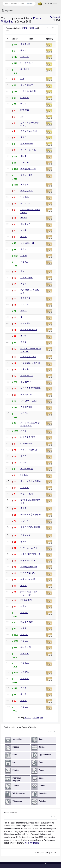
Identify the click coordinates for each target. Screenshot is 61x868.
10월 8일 (24, 707)
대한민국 (25, 98)
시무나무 (25, 369)
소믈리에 (25, 488)
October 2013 (29, 28)
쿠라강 (23, 508)
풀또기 (23, 137)
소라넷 (23, 249)
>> (42, 718)
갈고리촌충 (26, 298)
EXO (22, 79)
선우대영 (25, 521)
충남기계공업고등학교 (31, 481)
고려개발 (25, 304)
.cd (22, 116)
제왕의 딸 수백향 (28, 91)
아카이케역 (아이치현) (30, 514)
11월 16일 (25, 197)
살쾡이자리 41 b (28, 560)
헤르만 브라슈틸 (28, 573)
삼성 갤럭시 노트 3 (29, 401)
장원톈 (23, 606)
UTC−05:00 (25, 110)
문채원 (23, 694)
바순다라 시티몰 (28, 579)
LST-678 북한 (26, 600)
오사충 (23, 230)
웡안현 (23, 541)
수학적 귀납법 (27, 278)
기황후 (23, 431)
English (7, 10)
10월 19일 (25, 679)
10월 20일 (25, 654)
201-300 (36, 718)
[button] (48, 28)
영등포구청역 (27, 191)
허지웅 (23, 104)
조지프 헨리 (26, 323)
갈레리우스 (26, 224)
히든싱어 (25, 184)
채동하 (23, 256)
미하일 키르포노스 (29, 330)
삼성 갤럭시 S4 (27, 243)
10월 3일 (24, 641)
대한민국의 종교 (28, 437)
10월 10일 (25, 672)
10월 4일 (24, 262)
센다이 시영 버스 (28, 150)
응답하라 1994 (27, 143)
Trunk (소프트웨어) (29, 567)
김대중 (23, 156)
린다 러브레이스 (28, 407)
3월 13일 (24, 475)
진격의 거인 (26, 203)
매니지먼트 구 (27, 63)
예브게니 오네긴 (28, 494)
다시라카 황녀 (27, 622)
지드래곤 (25, 162)
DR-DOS (24, 218)
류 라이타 (25, 69)
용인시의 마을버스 (29, 450)
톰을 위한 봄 (26, 394)
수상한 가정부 (27, 85)
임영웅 (23, 701)
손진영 (23, 688)
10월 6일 (24, 613)
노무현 (23, 628)
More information (32, 843)
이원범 (23, 586)
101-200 (28, 718)
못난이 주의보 (27, 469)
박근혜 (23, 336)
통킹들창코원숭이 (29, 131)
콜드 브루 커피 (27, 382)
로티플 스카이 (27, 175)
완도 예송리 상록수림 (30, 363)
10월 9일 (24, 635)
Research (30, 3)
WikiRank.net (55, 17)
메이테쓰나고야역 (29, 548)
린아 (22, 271)
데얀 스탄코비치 (28, 443)
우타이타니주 (27, 376)
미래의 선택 (26, 647)
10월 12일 (25, 663)
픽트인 (23, 284)
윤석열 (23, 50)
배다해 (23, 462)
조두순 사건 (26, 44)
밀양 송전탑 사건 (28, 169)
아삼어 (23, 237)
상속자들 (25, 57)
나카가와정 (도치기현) (30, 388)
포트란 (23, 456)
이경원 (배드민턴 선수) (31, 554)
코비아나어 (26, 535)
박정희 (23, 342)
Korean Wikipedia (49, 4)
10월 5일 (24, 413)
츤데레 (23, 311)
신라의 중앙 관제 (28, 357)
